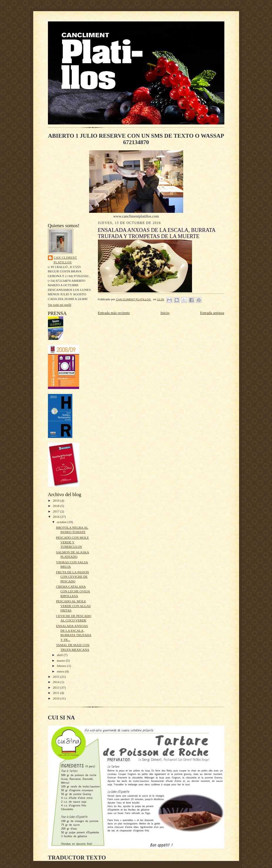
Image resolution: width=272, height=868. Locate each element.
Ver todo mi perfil (60, 305)
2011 (57, 693)
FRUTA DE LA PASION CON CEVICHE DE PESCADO (72, 577)
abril (60, 655)
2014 (57, 682)
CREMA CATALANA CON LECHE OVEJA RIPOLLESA (73, 591)
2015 (57, 677)
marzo (61, 660)
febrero (62, 666)
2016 (57, 517)
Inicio (165, 313)
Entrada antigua (212, 313)
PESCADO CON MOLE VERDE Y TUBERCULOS (72, 542)
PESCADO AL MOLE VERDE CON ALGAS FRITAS (73, 606)
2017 (57, 511)
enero (61, 671)
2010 (57, 698)
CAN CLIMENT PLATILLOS (65, 260)
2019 (57, 500)
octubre (62, 522)
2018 (57, 506)
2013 (57, 687)
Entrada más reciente (114, 313)
